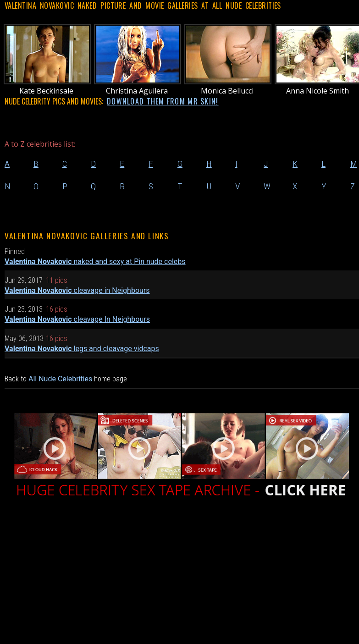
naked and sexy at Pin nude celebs (95, 261)
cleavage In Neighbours (77, 319)
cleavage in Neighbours (77, 290)
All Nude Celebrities (60, 379)
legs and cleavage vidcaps (82, 349)
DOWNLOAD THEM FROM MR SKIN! (163, 101)
